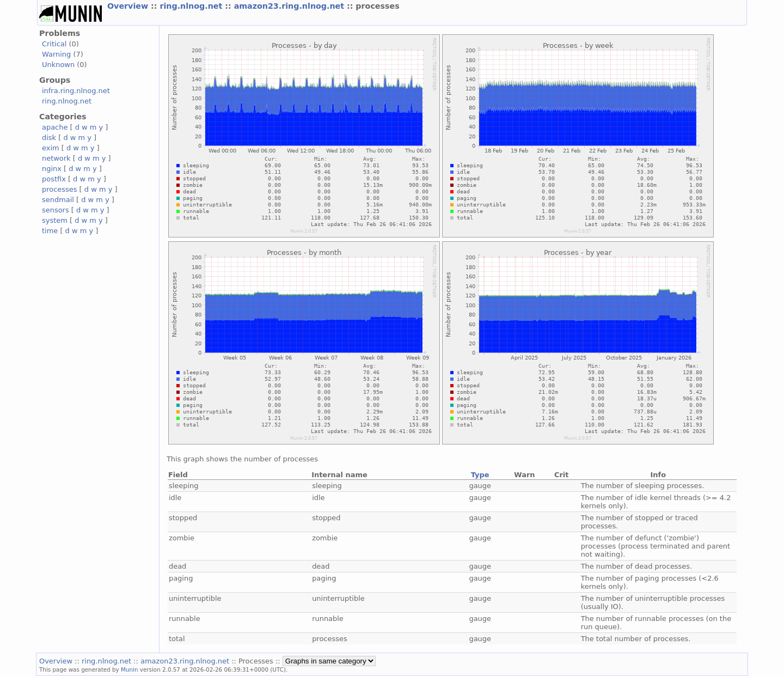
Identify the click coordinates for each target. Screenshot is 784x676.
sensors (56, 210)
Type (480, 475)
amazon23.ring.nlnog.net (290, 6)
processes (60, 189)
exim (51, 148)
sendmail (58, 200)
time (50, 231)
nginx (52, 169)
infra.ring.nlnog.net (76, 91)
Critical (54, 44)
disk (49, 138)
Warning (56, 54)
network (56, 158)
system (55, 220)
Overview (129, 6)
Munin (130, 669)
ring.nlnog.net (192, 6)
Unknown (58, 65)
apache (55, 127)
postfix (54, 179)
